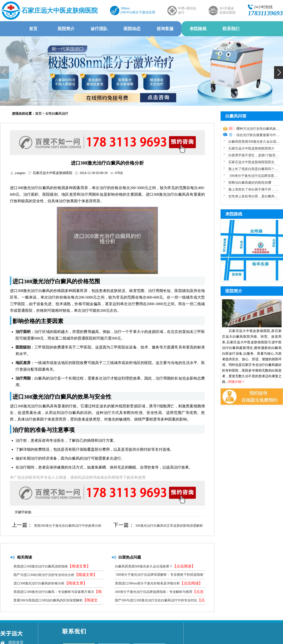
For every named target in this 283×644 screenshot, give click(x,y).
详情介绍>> (236, 382)
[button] (279, 73)
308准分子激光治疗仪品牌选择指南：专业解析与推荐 (159, 593)
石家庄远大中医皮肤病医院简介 (251, 148)
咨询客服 (165, 29)
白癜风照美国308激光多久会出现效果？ (155, 566)
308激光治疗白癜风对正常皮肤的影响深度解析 (169, 526)
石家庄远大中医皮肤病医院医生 (251, 162)
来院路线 (198, 29)
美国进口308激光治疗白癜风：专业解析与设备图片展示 (58, 593)
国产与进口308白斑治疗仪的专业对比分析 (55, 575)
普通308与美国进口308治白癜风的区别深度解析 (56, 601)
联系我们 (231, 29)
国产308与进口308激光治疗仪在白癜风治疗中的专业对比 (160, 601)
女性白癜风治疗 (57, 114)
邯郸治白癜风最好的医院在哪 (250, 183)
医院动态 (132, 29)
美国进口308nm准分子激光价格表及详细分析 (159, 583)
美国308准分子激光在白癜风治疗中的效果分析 (68, 526)
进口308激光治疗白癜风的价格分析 (50, 583)
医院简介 (66, 29)
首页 (33, 29)
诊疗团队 (99, 29)
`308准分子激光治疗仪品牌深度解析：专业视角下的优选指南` (160, 576)
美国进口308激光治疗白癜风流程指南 (52, 566)
